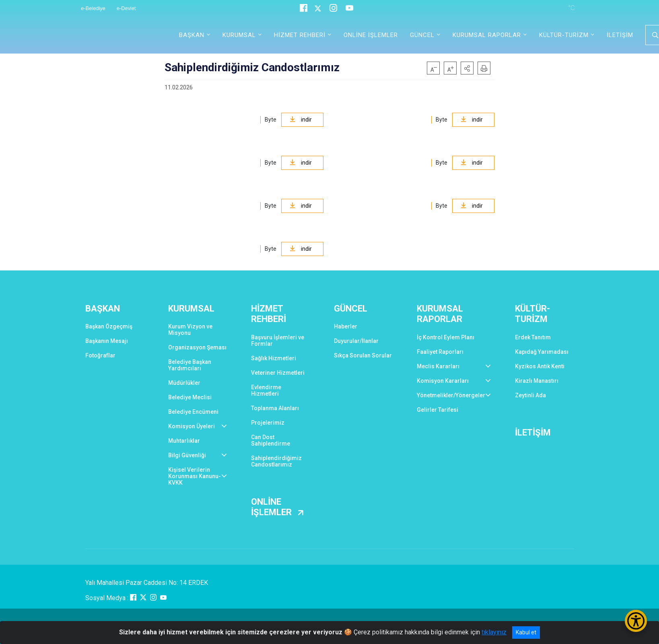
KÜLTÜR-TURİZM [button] (564, 35)
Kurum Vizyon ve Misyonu (190, 330)
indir (301, 120)
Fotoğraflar (100, 355)
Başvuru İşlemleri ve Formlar (278, 341)
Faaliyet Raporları (440, 352)
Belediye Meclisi (190, 397)
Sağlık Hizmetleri (274, 358)
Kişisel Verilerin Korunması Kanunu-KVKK (195, 476)
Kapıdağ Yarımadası (542, 352)
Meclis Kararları (438, 366)
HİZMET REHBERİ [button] (300, 35)
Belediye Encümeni (193, 412)
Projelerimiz (268, 423)
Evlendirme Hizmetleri (266, 390)
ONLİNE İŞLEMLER (371, 35)
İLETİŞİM (620, 35)
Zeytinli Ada (530, 395)
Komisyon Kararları (443, 381)
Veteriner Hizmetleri (278, 373)
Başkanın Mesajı (107, 341)
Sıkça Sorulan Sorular (363, 355)
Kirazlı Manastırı (537, 381)
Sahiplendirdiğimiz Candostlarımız (276, 461)
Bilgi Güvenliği (187, 455)
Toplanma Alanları (275, 408)
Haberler (346, 326)
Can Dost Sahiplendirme (271, 440)
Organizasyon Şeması (197, 347)
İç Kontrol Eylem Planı (446, 337)
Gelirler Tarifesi (438, 410)
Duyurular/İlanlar (356, 341)
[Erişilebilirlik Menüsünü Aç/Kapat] (636, 621)
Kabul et (526, 632)
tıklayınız (494, 632)
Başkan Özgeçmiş (109, 326)
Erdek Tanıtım (533, 337)
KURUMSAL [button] (239, 35)
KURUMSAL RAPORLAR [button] (487, 35)
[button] (467, 68)
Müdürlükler (184, 383)
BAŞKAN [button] (192, 35)
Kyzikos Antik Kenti (540, 366)
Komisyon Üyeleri (192, 426)
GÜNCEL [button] (422, 35)
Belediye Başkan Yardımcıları (190, 365)
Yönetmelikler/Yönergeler (451, 395)
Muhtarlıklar (184, 441)
